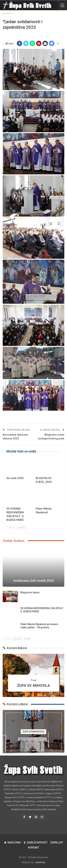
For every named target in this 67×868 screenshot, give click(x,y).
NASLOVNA (12, 843)
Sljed (22, 528)
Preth (11, 528)
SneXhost (40, 862)
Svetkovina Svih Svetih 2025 (33, 581)
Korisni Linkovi (15, 704)
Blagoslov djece (30, 592)
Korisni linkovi (15, 648)
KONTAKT (34, 848)
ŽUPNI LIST (57, 843)
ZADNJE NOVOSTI (35, 843)
